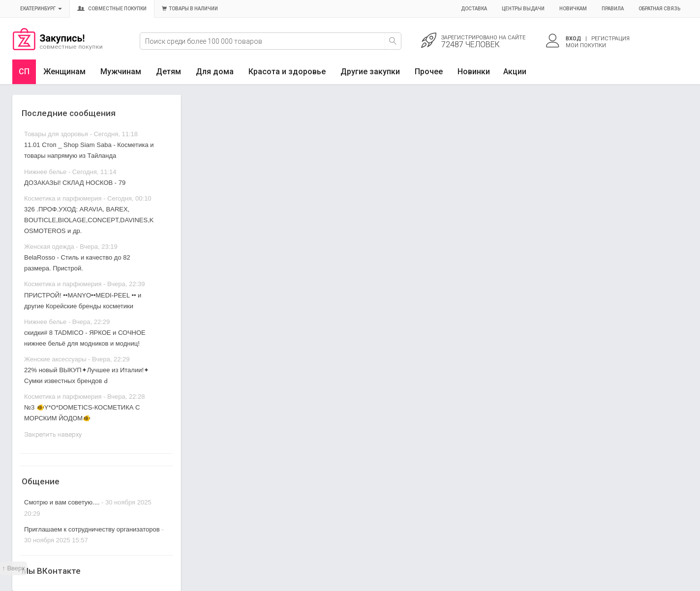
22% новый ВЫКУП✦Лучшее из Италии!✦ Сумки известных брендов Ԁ (87, 375)
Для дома (215, 72)
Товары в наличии (190, 9)
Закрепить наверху (53, 434)
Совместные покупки (112, 9)
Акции (515, 72)
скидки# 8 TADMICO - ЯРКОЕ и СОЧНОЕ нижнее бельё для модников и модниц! (85, 338)
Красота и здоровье (287, 72)
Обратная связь (659, 9)
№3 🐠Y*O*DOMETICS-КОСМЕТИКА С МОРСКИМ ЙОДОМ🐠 (82, 413)
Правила (613, 9)
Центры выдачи (523, 9)
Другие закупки (370, 72)
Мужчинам (121, 72)
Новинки (474, 72)
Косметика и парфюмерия (63, 198)
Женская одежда (49, 247)
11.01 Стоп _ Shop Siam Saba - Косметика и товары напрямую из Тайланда (89, 150)
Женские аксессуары (55, 359)
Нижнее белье (45, 172)
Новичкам (573, 9)
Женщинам (64, 72)
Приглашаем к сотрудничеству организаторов (93, 529)
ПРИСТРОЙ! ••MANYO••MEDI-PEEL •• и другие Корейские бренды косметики (83, 301)
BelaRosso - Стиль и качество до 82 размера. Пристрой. (77, 263)
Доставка (474, 9)
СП (24, 72)
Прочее (429, 72)
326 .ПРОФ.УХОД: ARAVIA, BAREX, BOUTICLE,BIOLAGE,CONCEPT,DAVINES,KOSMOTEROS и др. (89, 220)
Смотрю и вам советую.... (62, 502)
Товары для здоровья (56, 134)
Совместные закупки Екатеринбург (58, 48)
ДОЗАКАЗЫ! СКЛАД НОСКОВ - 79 (75, 183)
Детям (168, 72)
